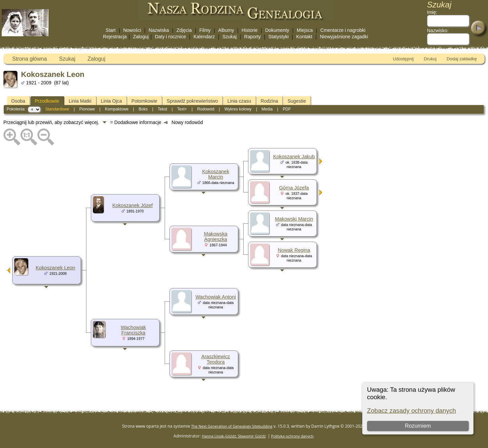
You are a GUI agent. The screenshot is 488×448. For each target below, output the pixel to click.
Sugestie (297, 101)
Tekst (162, 109)
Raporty (253, 37)
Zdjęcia (184, 30)
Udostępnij (403, 59)
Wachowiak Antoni (216, 297)
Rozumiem (418, 426)
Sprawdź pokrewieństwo (192, 101)
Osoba (18, 101)
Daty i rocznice (170, 37)
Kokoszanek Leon (55, 268)
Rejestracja (115, 37)
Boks (143, 109)
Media (267, 109)
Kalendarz (204, 37)
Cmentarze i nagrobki (343, 30)
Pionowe (87, 109)
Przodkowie (47, 101)
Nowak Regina (294, 250)
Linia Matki (80, 101)
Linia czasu (239, 101)
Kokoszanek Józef (133, 205)
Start (111, 30)
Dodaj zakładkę (462, 59)
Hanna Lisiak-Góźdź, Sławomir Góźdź (234, 436)
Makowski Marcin (294, 219)
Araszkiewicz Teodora (216, 359)
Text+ (182, 109)
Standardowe (57, 109)
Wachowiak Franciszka (133, 330)
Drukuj (430, 59)
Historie (250, 30)
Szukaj (229, 37)
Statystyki (279, 37)
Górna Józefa (294, 188)
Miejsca (305, 30)
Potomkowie (144, 101)
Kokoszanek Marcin (216, 174)
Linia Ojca (111, 101)
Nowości (132, 30)
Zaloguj (141, 37)
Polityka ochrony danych (292, 436)
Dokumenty (277, 30)
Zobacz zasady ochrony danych (411, 411)
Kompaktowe (117, 109)
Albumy (226, 30)
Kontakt (304, 37)
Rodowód (206, 109)
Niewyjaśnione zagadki (344, 37)
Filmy (205, 30)
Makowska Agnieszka (216, 237)
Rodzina (269, 101)
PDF (287, 109)
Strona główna (29, 59)
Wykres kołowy (238, 109)
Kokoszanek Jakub (294, 157)
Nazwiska (159, 30)
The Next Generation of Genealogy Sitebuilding (232, 426)
